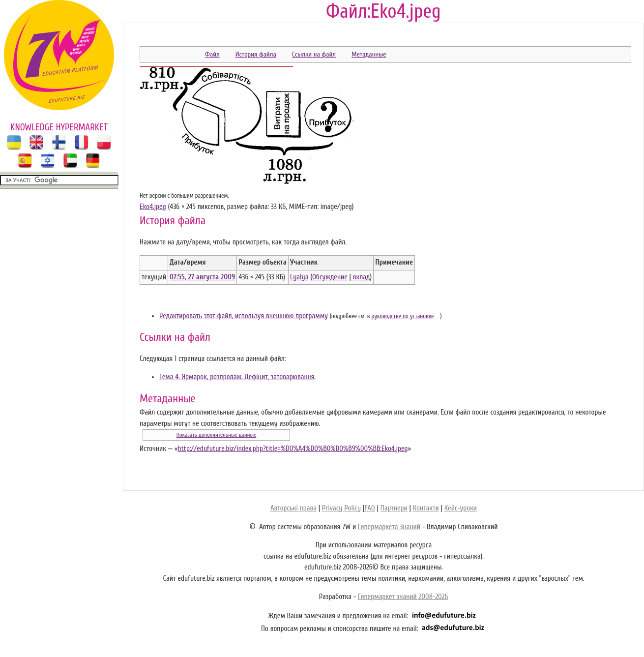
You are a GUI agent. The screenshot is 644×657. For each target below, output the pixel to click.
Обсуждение (330, 277)
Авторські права (293, 508)
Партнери (394, 508)
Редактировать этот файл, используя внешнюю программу (244, 316)
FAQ (369, 508)
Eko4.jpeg (153, 207)
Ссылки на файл (314, 54)
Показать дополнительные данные (217, 435)
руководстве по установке (403, 316)
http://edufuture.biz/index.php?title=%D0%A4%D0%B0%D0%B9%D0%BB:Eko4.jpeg (293, 449)
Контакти (426, 508)
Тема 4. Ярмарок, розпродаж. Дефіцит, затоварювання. (237, 377)
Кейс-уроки (461, 508)
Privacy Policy (341, 508)
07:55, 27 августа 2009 (202, 277)
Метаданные (369, 54)
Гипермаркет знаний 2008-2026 (403, 597)
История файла (256, 54)
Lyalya (299, 277)
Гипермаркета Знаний (389, 527)
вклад (362, 277)
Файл (212, 54)
